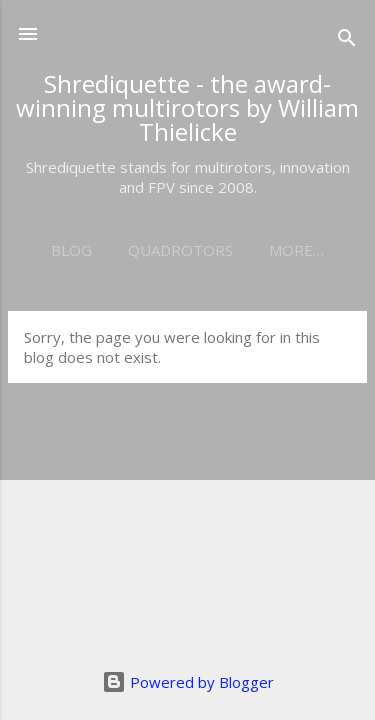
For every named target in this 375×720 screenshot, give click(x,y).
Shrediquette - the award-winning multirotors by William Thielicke (187, 107)
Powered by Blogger (188, 682)
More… (296, 250)
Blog (71, 250)
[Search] (347, 40)
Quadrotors (180, 250)
